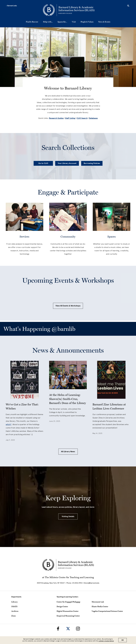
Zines (14, 616)
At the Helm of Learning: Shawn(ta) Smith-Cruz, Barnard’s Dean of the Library (68, 399)
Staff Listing (70, 118)
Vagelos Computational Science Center (107, 611)
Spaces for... (62, 22)
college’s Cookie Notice (106, 641)
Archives (15, 611)
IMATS (14, 606)
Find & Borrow (32, 22)
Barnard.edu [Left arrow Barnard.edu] (11, 6)
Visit (74, 22)
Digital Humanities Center (68, 611)
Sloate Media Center (100, 606)
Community (68, 237)
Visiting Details (68, 516)
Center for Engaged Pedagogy (68, 602)
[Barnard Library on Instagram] (78, 629)
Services (24, 237)
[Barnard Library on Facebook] (58, 629)
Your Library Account (67, 163)
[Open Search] (128, 6)
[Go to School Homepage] (69, 10)
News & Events (104, 22)
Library (14, 602)
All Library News (68, 452)
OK (123, 640)
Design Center (62, 606)
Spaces (112, 237)
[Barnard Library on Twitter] (68, 629)
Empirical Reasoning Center (68, 616)
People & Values (87, 22)
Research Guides (56, 118)
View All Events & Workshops (68, 306)
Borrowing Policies (92, 163)
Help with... (48, 22)
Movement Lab (98, 602)
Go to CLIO (43, 163)
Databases (93, 118)
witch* (9, 424)
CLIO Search (82, 118)
